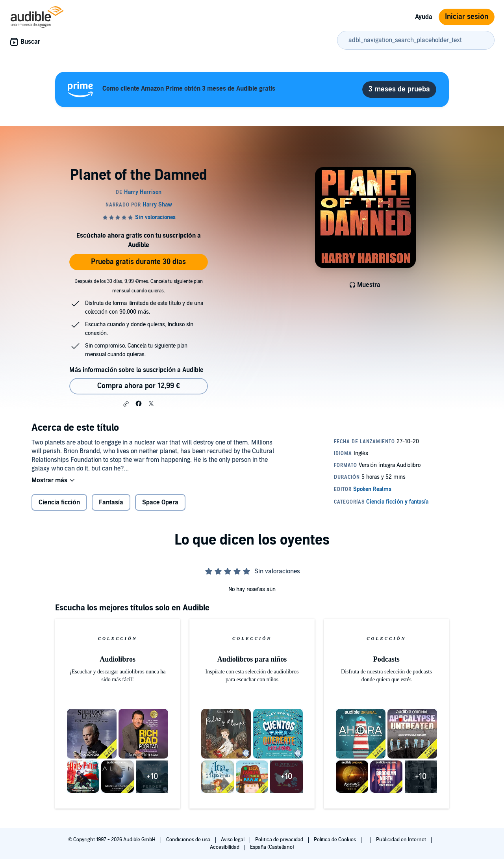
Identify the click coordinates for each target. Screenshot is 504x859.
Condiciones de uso (189, 840)
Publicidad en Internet (402, 840)
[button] (126, 404)
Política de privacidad (280, 840)
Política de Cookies (336, 840)
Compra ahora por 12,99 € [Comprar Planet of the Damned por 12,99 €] (139, 386)
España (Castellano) (272, 847)
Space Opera (160, 502)
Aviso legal (233, 840)
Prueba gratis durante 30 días (138, 262)
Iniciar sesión (467, 17)
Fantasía (111, 502)
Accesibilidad (225, 847)
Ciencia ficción (59, 502)
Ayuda (424, 17)
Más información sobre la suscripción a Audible (136, 370)
